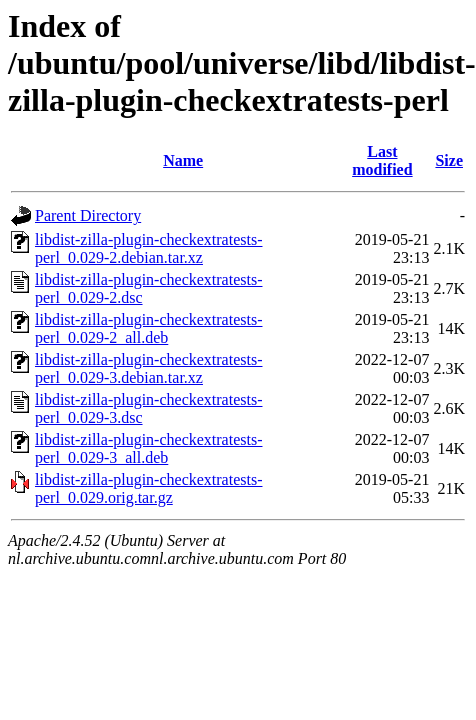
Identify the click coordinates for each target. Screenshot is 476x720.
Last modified (382, 160)
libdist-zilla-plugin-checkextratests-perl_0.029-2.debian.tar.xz (148, 248)
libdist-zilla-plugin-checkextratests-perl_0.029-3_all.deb (148, 448)
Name (183, 160)
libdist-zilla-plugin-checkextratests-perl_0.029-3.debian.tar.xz (148, 368)
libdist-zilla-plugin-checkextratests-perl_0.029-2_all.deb (148, 328)
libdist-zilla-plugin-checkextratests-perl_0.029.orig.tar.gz (148, 488)
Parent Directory (88, 215)
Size (449, 160)
